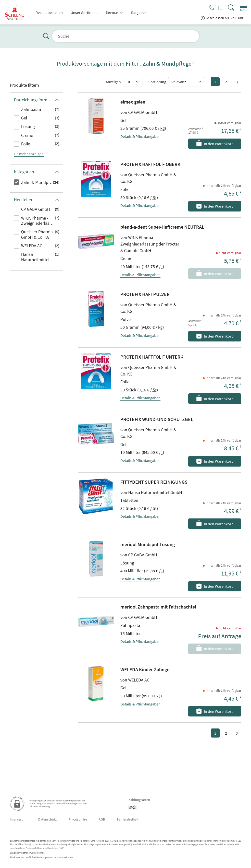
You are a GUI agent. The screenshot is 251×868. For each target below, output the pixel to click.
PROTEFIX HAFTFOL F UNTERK (152, 357)
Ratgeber (139, 12)
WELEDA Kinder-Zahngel (145, 669)
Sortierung (157, 82)
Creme (27, 135)
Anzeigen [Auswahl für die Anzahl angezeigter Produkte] (113, 82)
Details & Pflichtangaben (140, 136)
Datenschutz (47, 819)
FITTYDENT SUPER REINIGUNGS (154, 482)
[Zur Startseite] (17, 12)
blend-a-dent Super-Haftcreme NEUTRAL (162, 227)
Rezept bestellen (49, 12)
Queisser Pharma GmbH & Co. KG (37, 234)
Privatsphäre (78, 819)
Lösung (28, 126)
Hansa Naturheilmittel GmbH (35, 257)
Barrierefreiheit (128, 819)
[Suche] (231, 8)
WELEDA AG (32, 246)
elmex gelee (133, 102)
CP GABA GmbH (36, 209)
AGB (102, 819)
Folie (26, 144)
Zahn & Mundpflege (37, 182)
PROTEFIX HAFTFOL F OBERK (150, 164)
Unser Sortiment (84, 12)
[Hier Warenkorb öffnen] (220, 8)
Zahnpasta (31, 109)
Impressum (18, 819)
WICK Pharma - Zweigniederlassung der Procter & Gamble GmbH (38, 221)
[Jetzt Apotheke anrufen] (210, 8)
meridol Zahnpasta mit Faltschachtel (158, 607)
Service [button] (112, 12)
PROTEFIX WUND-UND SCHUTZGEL (157, 419)
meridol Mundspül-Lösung (148, 544)
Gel (24, 118)
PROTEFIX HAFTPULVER (145, 294)
